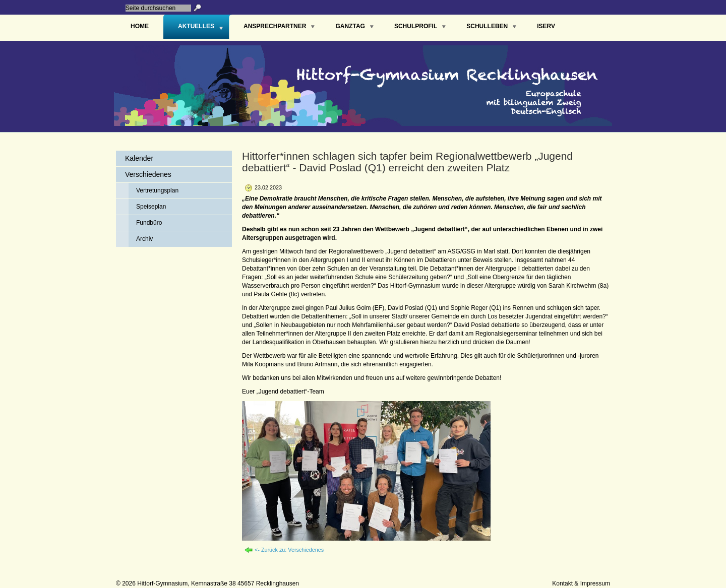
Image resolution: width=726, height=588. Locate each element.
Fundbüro (149, 223)
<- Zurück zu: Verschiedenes (289, 550)
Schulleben (487, 26)
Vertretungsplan (157, 190)
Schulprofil (416, 26)
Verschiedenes (148, 174)
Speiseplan (151, 207)
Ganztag (350, 26)
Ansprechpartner (275, 26)
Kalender (139, 158)
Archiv (144, 239)
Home (140, 26)
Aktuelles (196, 26)
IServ (546, 26)
